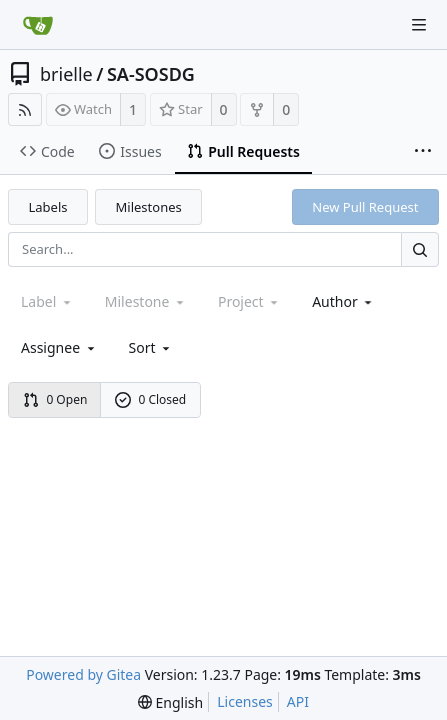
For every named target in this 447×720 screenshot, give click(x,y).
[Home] (38, 25)
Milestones (149, 207)
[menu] (151, 347)
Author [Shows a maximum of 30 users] (343, 301)
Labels (48, 207)
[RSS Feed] (25, 109)
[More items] (423, 152)
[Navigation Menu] (419, 25)
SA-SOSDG (151, 74)
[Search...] (420, 249)
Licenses (245, 701)
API (298, 701)
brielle (66, 74)
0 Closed (151, 399)
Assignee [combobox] (59, 347)
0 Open (55, 399)
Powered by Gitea (83, 674)
